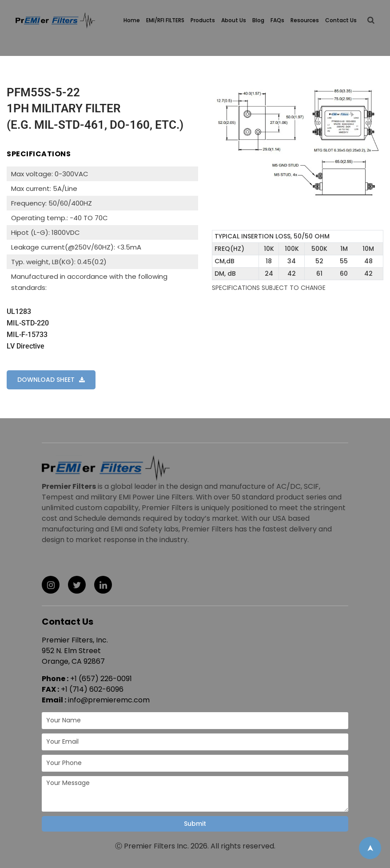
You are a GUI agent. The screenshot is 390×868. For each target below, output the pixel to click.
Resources (305, 20)
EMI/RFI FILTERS (165, 20)
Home (132, 20)
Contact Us (341, 20)
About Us (234, 20)
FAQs (277, 20)
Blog (258, 20)
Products (203, 20)
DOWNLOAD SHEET (46, 380)
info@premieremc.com (109, 700)
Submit (195, 824)
